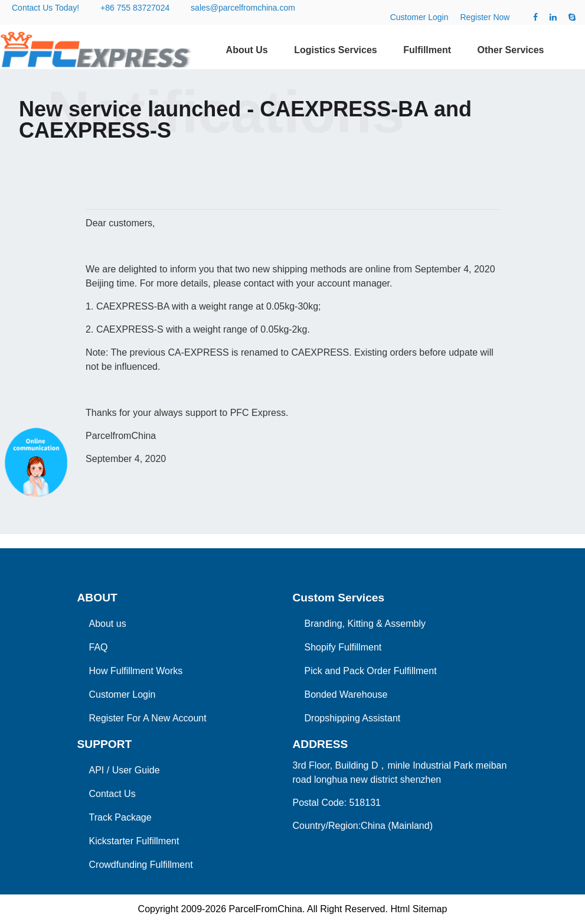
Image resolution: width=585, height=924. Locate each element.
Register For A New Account (148, 718)
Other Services (510, 50)
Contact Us (112, 794)
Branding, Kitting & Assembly (365, 624)
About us (108, 624)
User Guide (136, 770)
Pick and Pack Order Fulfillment (371, 671)
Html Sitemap (419, 909)
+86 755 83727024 (135, 8)
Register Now (485, 17)
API (97, 770)
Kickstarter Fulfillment (134, 841)
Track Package (120, 817)
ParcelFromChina (265, 909)
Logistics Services (336, 50)
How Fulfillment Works (136, 671)
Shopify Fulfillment (343, 647)
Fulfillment (427, 50)
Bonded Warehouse (346, 694)
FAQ (99, 647)
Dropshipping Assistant (353, 718)
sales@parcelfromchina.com (243, 8)
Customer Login (419, 17)
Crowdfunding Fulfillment (141, 865)
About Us (247, 50)
